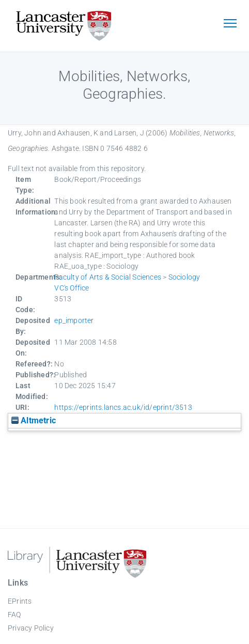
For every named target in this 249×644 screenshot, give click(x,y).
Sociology (184, 277)
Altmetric (34, 420)
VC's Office (72, 288)
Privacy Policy (31, 628)
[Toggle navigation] (230, 24)
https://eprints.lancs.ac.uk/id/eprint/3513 (123, 407)
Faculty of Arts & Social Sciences (108, 277)
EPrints (20, 601)
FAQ (14, 615)
